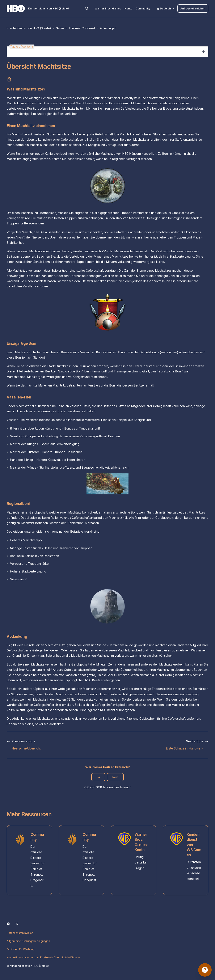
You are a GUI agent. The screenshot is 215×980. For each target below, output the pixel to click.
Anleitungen (108, 28)
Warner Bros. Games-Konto (141, 842)
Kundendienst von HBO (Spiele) (29, 28)
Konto (128, 9)
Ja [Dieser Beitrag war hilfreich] (98, 777)
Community (143, 9)
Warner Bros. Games (108, 9)
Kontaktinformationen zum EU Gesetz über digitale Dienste (43, 957)
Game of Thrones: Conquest (75, 28)
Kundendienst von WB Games (194, 845)
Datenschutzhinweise (20, 933)
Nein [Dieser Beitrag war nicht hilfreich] (115, 777)
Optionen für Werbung (21, 949)
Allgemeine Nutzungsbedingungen (28, 941)
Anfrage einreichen (193, 9)
